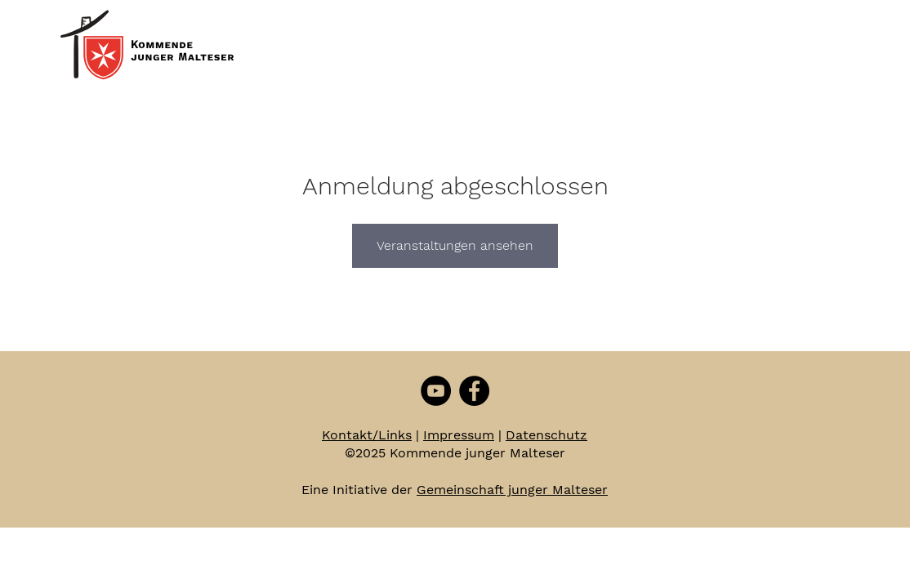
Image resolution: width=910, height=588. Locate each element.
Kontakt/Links (367, 435)
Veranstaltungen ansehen (455, 245)
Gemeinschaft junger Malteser (512, 490)
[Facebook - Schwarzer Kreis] (474, 391)
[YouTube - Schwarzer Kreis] (436, 391)
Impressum (459, 435)
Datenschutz (546, 435)
